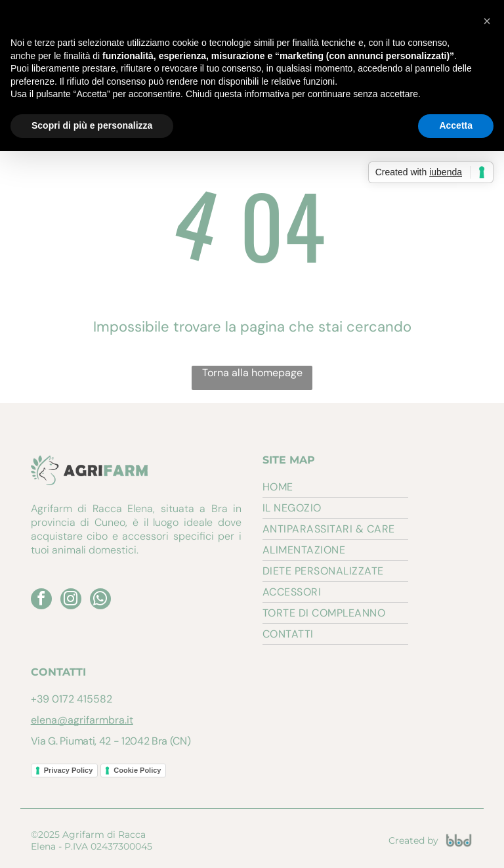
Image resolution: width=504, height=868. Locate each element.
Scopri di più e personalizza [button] (92, 125)
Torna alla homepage (252, 373)
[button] (487, 21)
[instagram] (71, 600)
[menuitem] (335, 487)
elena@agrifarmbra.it (82, 720)
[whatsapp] (100, 600)
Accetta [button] (456, 125)
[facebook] (41, 600)
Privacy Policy (69, 770)
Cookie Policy (137, 770)
